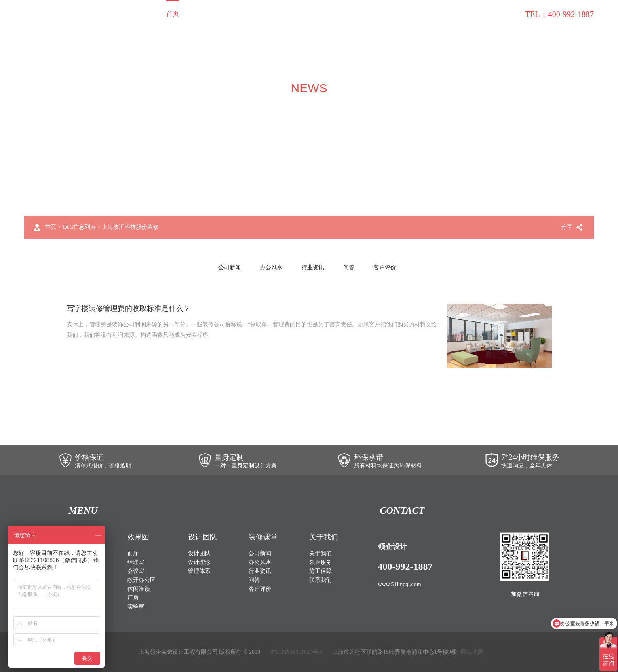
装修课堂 (454, 14)
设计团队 (286, 14)
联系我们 (496, 14)
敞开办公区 (141, 580)
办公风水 (271, 267)
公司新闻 (230, 267)
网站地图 (472, 652)
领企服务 (370, 14)
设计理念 (199, 562)
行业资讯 (313, 267)
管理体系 (199, 571)
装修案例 (208, 14)
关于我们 (328, 14)
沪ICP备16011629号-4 (296, 652)
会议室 (136, 571)
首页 (173, 14)
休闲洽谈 (139, 589)
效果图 (247, 14)
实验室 (136, 607)
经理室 (136, 562)
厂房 (133, 598)
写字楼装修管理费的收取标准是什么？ (129, 309)
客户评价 (385, 267)
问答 (349, 267)
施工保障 (412, 14)
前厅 (133, 553)
